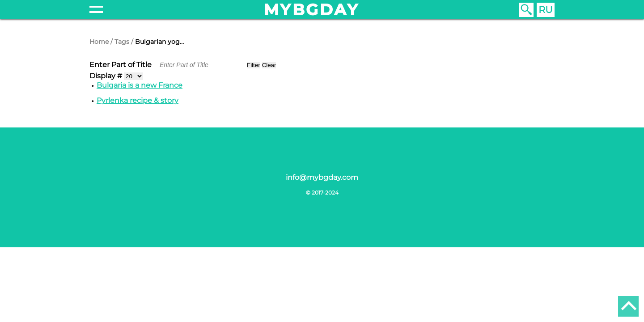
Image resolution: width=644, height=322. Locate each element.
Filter (254, 65)
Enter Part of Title (121, 65)
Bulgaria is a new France (140, 85)
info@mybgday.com (322, 177)
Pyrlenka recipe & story (138, 100)
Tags (122, 42)
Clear (269, 65)
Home (99, 42)
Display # (107, 76)
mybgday (312, 10)
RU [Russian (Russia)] (546, 10)
